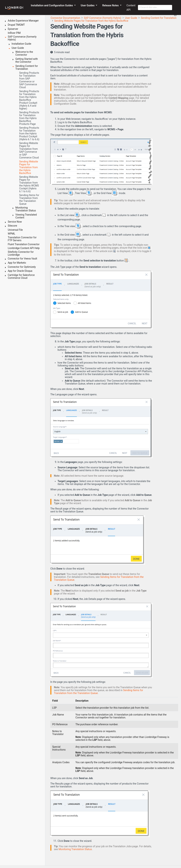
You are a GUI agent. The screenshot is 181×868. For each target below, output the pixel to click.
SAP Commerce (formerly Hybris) (103, 18)
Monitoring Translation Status (75, 849)
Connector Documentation (66, 18)
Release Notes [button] (111, 5)
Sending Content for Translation (159, 18)
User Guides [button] (88, 5)
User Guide (131, 18)
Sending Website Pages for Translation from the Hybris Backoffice (91, 21)
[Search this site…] (155, 8)
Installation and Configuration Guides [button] (52, 5)
